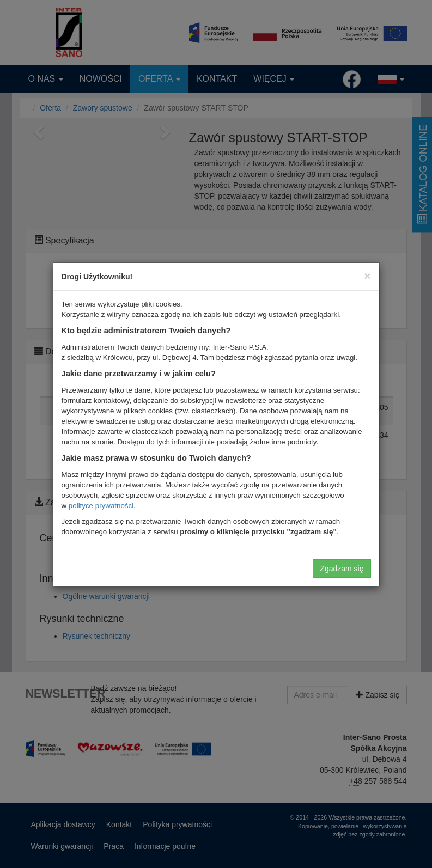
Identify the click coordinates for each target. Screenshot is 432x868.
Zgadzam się (342, 569)
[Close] (367, 276)
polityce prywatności (101, 506)
